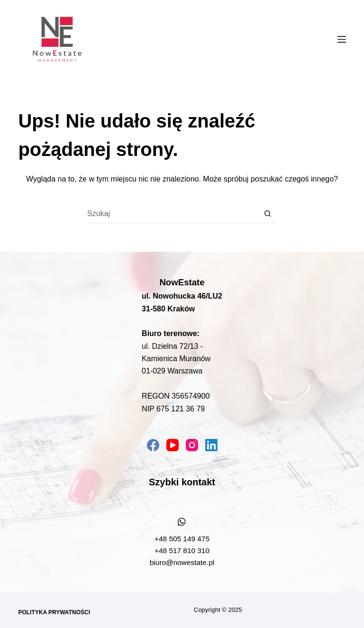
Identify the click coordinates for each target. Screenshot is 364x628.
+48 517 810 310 (182, 551)
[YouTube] (173, 445)
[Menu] (342, 39)
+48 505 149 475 (182, 539)
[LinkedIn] (211, 445)
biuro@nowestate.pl (182, 562)
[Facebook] (153, 445)
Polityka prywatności (54, 612)
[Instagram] (192, 445)
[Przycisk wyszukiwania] (267, 214)
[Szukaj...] (173, 214)
